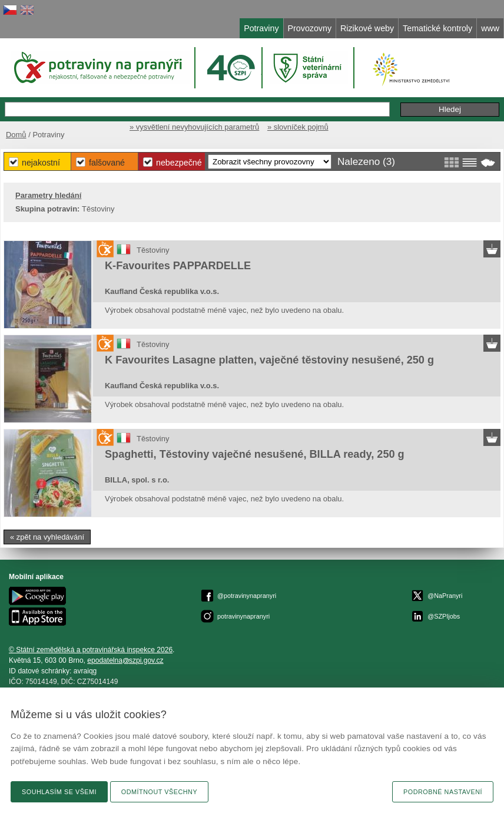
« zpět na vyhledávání (47, 537)
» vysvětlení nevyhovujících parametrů (194, 127)
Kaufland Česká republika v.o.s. (162, 291)
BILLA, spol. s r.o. (137, 480)
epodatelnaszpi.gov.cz (125, 660)
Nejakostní (41, 163)
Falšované (107, 163)
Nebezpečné (179, 163)
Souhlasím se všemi (59, 792)
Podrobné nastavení (443, 792)
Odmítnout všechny (159, 792)
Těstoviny (153, 250)
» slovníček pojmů (298, 127)
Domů (16, 135)
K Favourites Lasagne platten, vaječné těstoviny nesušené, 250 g (269, 360)
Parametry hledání (48, 195)
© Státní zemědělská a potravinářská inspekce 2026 (91, 650)
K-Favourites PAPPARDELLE (178, 266)
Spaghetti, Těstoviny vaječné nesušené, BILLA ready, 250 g (255, 454)
